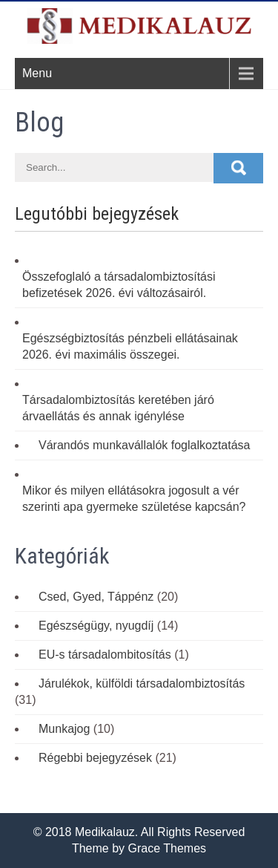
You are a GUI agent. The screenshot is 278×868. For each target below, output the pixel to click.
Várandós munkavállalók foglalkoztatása (145, 445)
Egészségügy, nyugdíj (96, 626)
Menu (37, 73)
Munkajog (64, 729)
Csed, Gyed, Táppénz (96, 597)
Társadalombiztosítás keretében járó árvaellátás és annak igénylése (118, 408)
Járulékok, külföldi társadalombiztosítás (142, 683)
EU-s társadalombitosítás (105, 655)
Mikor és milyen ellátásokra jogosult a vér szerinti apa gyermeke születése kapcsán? (134, 499)
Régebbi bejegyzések (95, 758)
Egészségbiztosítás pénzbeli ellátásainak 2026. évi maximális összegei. (130, 346)
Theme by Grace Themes (139, 848)
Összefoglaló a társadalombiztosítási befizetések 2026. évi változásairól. (119, 285)
